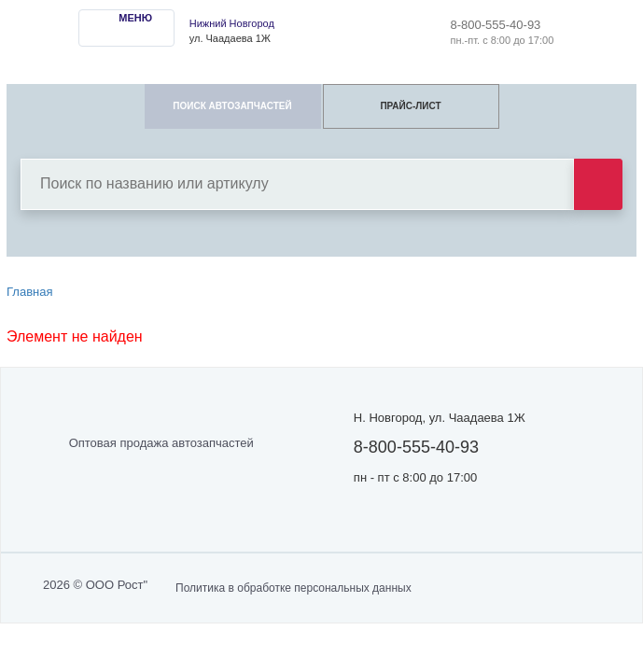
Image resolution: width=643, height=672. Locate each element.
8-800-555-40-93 (496, 25)
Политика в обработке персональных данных (294, 588)
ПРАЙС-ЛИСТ (410, 106)
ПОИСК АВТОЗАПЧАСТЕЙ (232, 106)
